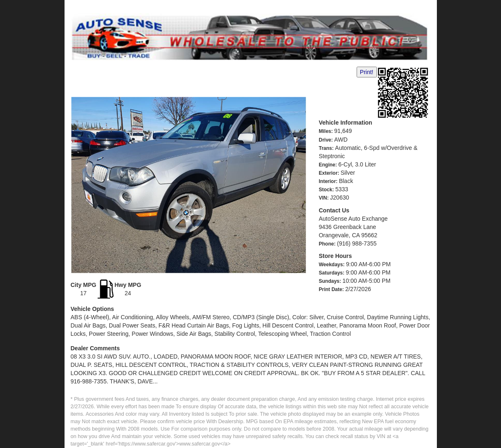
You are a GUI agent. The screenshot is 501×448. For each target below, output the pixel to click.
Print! (367, 72)
